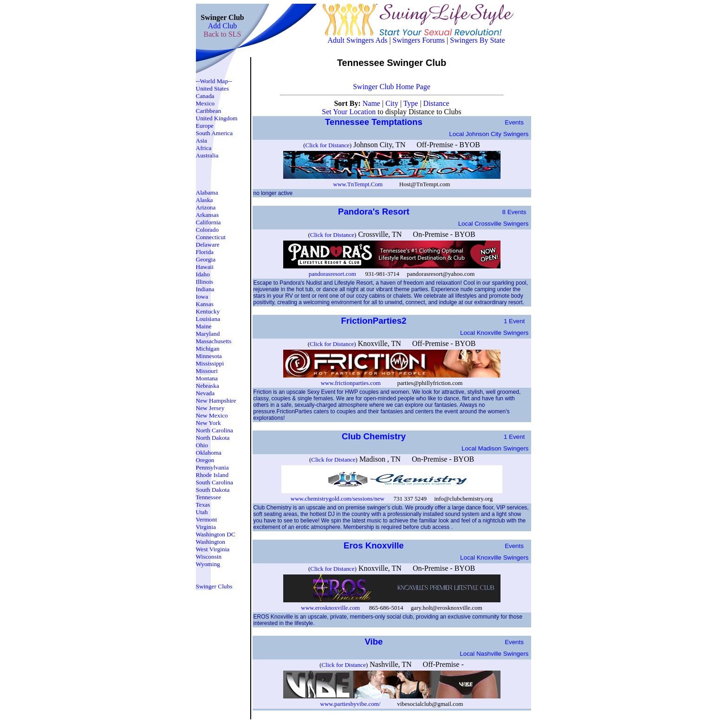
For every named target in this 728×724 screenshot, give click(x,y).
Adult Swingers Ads (358, 40)
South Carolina (214, 482)
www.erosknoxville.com (330, 608)
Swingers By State (477, 40)
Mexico (205, 103)
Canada (205, 96)
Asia (201, 140)
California (208, 222)
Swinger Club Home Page (392, 87)
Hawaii (205, 267)
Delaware (208, 245)
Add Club (223, 26)
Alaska (205, 200)
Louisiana (208, 319)
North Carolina (214, 430)
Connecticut (211, 237)
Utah (202, 512)
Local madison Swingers (495, 448)
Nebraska (208, 386)
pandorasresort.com (332, 274)
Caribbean (209, 111)
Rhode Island (212, 475)
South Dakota (213, 490)
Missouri (207, 371)
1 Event (514, 321)
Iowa (202, 297)
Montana (207, 378)
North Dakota (213, 438)
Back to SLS (223, 34)
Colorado (208, 230)
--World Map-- (214, 81)
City (393, 103)
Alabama (207, 192)
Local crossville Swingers (494, 224)
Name (372, 103)
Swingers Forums (419, 40)
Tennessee (209, 497)
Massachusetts (214, 341)
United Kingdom (217, 118)
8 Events (514, 212)
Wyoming (208, 564)
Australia (207, 155)
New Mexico (212, 415)
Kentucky (208, 311)
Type (412, 103)
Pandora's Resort (375, 212)
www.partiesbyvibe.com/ (351, 704)
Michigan (208, 349)
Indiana (205, 289)
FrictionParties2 (375, 321)
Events (514, 122)
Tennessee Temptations (375, 122)
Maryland (208, 334)
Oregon (205, 460)
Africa (204, 148)
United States (212, 88)
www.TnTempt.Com (358, 184)
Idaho (203, 274)
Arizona (206, 207)
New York (208, 423)
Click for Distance (328, 145)
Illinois (205, 282)
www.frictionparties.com (351, 383)
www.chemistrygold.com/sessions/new (338, 499)
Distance (436, 103)
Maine (204, 326)
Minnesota (209, 356)
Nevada (205, 393)
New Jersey (210, 408)
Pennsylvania (212, 467)
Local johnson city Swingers (489, 134)
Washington (211, 542)
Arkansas (208, 215)
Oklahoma (209, 453)
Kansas (205, 304)
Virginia (206, 527)
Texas (203, 505)
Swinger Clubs (214, 586)
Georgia (206, 259)
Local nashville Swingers (494, 654)
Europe (205, 126)
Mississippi (210, 363)
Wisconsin (209, 557)
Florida (205, 252)
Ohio (202, 445)
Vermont (207, 519)
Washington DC (216, 534)
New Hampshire (216, 401)
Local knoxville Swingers (494, 333)
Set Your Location (349, 112)
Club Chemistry (375, 436)
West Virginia (213, 549)
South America (214, 133)
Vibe (375, 642)
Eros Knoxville (375, 545)
